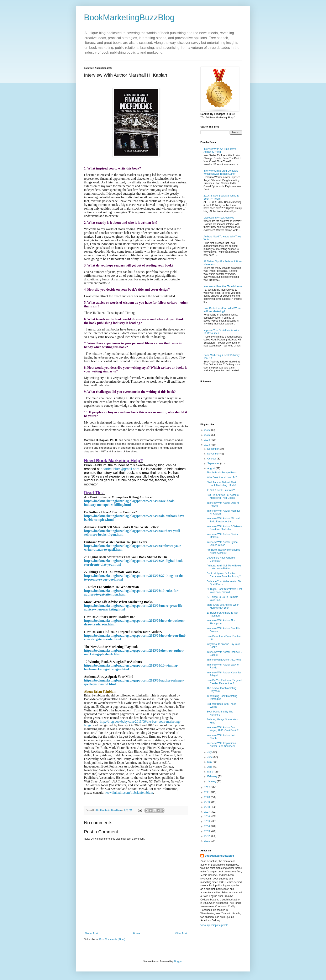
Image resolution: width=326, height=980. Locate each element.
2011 (207, 841)
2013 (207, 831)
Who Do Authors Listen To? (222, 477)
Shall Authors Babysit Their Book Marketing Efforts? (222, 484)
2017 (207, 812)
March (211, 772)
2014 (207, 826)
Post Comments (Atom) (112, 939)
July (210, 752)
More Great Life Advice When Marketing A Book (223, 606)
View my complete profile (214, 925)
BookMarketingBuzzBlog (129, 17)
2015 (207, 822)
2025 (207, 435)
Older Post (181, 933)
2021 (207, 792)
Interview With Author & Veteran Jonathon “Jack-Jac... (224, 528)
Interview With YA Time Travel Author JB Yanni (220, 150)
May (210, 762)
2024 (207, 440)
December (213, 449)
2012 (207, 836)
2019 (207, 802)
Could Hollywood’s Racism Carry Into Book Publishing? (224, 575)
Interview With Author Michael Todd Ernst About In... (223, 520)
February (213, 776)
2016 (207, 817)
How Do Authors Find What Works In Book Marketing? (222, 310)
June (210, 757)
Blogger (178, 962)
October (212, 459)
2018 (207, 807)
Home (137, 933)
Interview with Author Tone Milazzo (223, 286)
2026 (207, 430)
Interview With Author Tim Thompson (221, 622)
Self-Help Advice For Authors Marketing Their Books (223, 496)
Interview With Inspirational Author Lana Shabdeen (222, 745)
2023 (207, 445)
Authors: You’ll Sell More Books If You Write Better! (224, 567)
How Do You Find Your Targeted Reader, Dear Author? (224, 682)
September (214, 463)
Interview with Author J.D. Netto (224, 660)
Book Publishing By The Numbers (220, 713)
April (210, 767)
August (212, 468)
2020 (207, 797)
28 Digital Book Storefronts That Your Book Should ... (224, 591)
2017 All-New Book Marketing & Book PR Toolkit (221, 197)
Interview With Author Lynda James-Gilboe (222, 544)
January (212, 781)
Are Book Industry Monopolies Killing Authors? (223, 551)
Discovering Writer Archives (219, 218)
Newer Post (91, 933)
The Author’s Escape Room (222, 473)
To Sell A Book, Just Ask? (221, 490)
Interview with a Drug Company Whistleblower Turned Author (221, 172)
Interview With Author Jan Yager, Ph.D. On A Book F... (224, 729)
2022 (207, 787)
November (213, 454)
